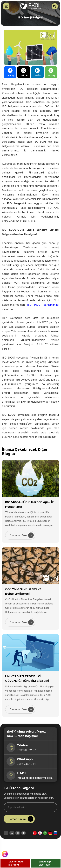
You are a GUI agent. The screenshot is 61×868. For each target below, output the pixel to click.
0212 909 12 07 (27, 756)
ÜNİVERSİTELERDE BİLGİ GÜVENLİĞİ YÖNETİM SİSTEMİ (27, 678)
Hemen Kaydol (22, 824)
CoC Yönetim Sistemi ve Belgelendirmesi (23, 591)
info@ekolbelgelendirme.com (36, 783)
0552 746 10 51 (27, 770)
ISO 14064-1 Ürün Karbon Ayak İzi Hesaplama (30, 504)
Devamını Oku (22, 535)
